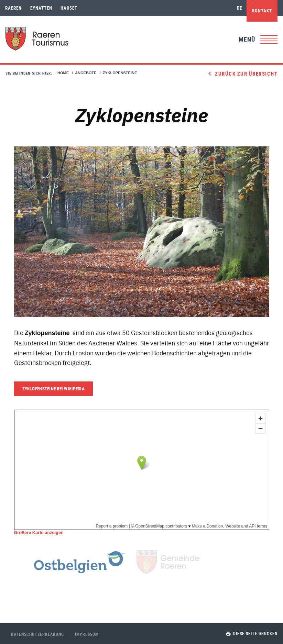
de (240, 8)
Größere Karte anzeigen (39, 532)
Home (63, 73)
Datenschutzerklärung (37, 634)
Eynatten (41, 8)
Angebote (86, 73)
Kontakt (262, 11)
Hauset (69, 8)
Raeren (13, 8)
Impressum (87, 634)
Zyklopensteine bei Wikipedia (53, 389)
